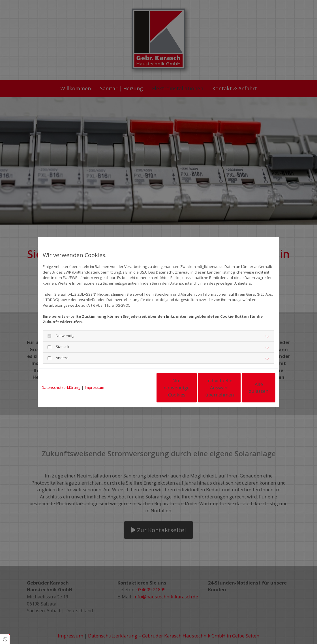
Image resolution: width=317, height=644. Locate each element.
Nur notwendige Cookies (142, 388)
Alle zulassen (249, 388)
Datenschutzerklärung (61, 387)
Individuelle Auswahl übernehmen (195, 387)
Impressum (95, 387)
